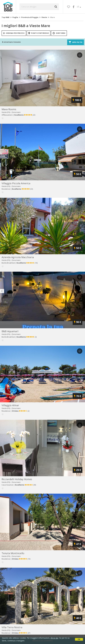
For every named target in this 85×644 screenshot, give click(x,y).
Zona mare (16, 112)
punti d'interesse (39, 33)
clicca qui (54, 638)
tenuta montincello (13, 553)
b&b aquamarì (10, 331)
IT (79, 7)
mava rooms (9, 109)
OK (79, 639)
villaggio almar (10, 405)
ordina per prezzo (14, 33)
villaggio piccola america (16, 183)
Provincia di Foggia (30, 17)
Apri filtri (76, 42)
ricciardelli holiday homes (17, 479)
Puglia (15, 17)
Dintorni (59, 33)
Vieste (44, 17)
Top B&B (5, 17)
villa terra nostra (12, 627)
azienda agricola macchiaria (18, 257)
